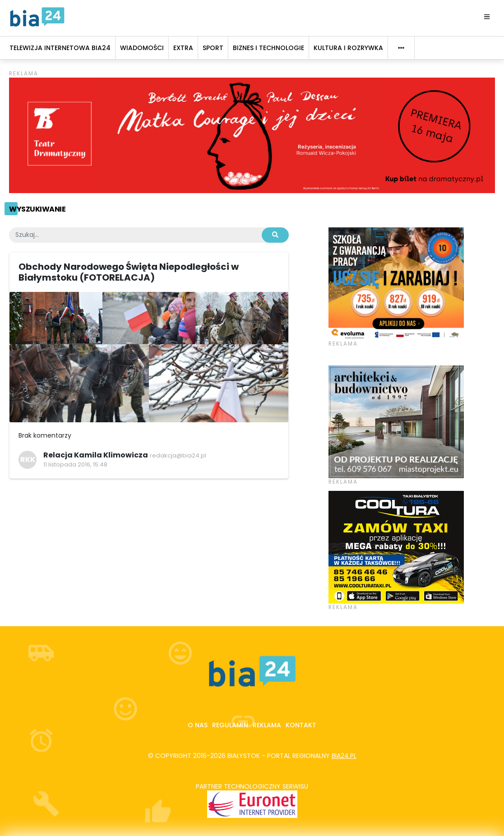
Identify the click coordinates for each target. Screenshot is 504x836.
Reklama (267, 725)
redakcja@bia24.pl (178, 455)
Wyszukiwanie (37, 209)
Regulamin (230, 725)
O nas (198, 725)
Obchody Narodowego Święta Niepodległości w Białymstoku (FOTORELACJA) (129, 272)
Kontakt (301, 725)
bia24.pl (344, 756)
